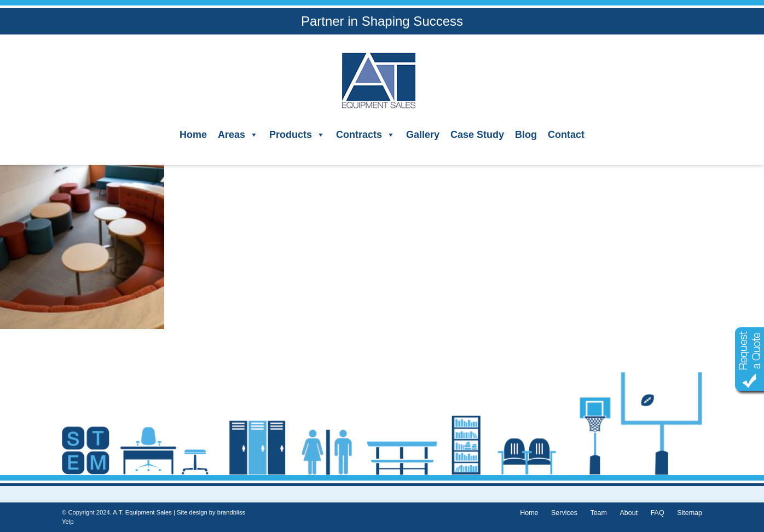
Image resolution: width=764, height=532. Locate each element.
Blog (526, 135)
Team (598, 513)
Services (564, 513)
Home (193, 135)
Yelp (68, 522)
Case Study (477, 135)
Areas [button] (238, 135)
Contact (566, 135)
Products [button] (297, 135)
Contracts (366, 135)
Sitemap (690, 513)
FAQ (658, 513)
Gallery (423, 135)
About (629, 513)
